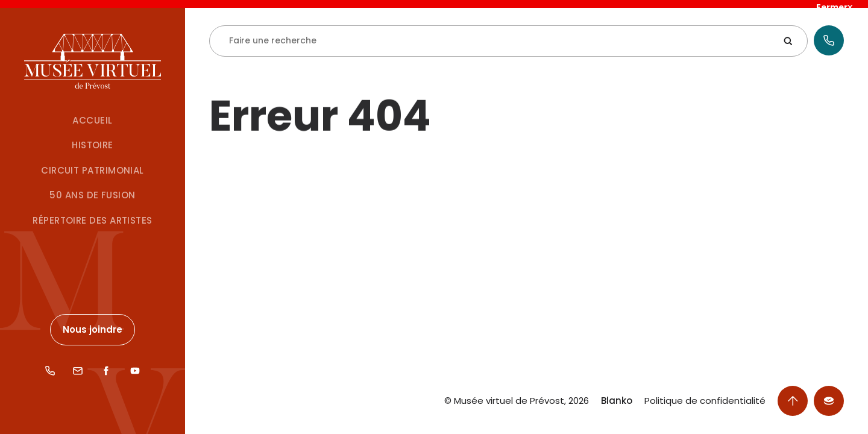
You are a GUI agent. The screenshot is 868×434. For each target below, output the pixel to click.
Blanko (617, 401)
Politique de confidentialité (705, 401)
